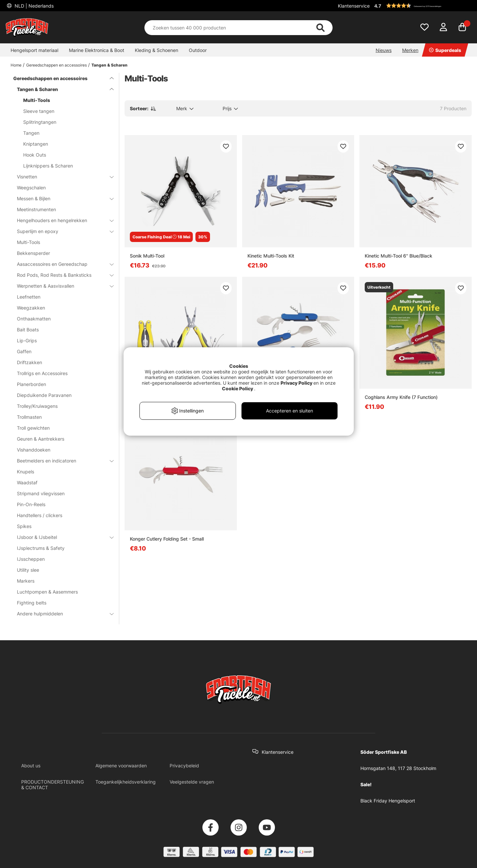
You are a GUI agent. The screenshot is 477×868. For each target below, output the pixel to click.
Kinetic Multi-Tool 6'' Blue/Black (398, 256)
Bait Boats (28, 330)
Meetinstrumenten (36, 209)
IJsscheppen (31, 559)
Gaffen (24, 351)
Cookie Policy (238, 388)
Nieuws (384, 50)
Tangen (31, 133)
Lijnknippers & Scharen (48, 166)
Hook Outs (35, 155)
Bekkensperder (33, 253)
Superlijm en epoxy (61, 231)
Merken (410, 50)
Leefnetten (29, 297)
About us (31, 766)
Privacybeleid (184, 766)
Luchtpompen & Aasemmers (47, 592)
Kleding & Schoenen (157, 50)
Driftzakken (29, 362)
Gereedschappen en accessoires (56, 65)
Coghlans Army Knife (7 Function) (401, 397)
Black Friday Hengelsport (388, 801)
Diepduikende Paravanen (44, 395)
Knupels (26, 472)
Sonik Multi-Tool (147, 256)
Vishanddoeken (34, 450)
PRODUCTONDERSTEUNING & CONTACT (53, 785)
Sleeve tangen (39, 111)
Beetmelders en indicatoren (61, 461)
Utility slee (28, 570)
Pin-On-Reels (31, 504)
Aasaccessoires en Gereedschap (61, 264)
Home (16, 65)
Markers (26, 581)
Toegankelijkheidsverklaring (126, 782)
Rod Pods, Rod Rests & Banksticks (61, 275)
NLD (33, 6)
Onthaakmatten (34, 319)
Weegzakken (31, 308)
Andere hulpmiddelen (61, 614)
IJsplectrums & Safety (41, 548)
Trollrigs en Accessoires (42, 373)
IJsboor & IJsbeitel (61, 537)
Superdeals (445, 50)
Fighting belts (32, 603)
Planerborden (31, 384)
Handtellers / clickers (40, 515)
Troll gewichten (33, 428)
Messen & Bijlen (61, 198)
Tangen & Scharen (109, 65)
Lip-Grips (27, 340)
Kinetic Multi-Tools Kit (271, 256)
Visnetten (61, 177)
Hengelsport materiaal (34, 50)
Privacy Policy (296, 383)
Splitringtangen (40, 122)
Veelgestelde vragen (192, 782)
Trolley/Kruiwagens (37, 406)
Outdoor (198, 50)
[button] (422, 6)
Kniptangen (36, 144)
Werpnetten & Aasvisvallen (61, 286)
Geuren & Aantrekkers (41, 439)
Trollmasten (29, 417)
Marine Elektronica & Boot (97, 50)
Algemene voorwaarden (121, 766)
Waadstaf (27, 482)
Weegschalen (31, 188)
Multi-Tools (37, 100)
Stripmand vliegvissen (41, 493)
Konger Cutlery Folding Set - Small (167, 539)
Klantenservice (354, 6)
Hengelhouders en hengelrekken (61, 220)
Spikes (24, 526)
